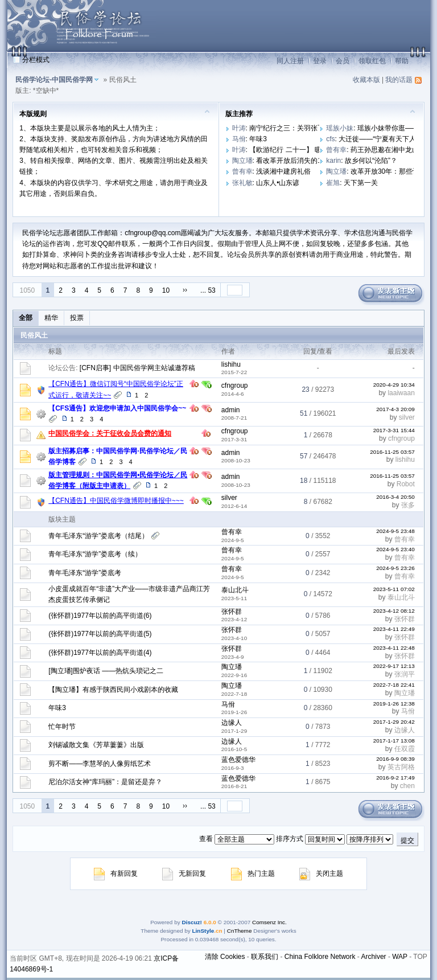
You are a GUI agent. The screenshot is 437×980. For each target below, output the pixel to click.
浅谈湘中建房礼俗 (283, 171)
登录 (320, 61)
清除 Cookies (225, 957)
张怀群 (232, 612)
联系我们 (265, 957)
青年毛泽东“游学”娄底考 (85, 573)
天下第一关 (361, 183)
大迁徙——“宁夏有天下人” (378, 139)
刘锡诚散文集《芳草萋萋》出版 (96, 745)
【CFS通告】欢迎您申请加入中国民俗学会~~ (117, 408)
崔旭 (333, 183)
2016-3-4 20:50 (395, 497)
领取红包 (372, 61)
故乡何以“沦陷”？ (371, 161)
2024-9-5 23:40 (395, 549)
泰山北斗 (235, 590)
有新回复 (116, 874)
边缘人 (232, 723)
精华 (51, 318)
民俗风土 (34, 335)
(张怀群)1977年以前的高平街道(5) (100, 634)
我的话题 (399, 80)
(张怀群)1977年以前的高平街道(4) (100, 653)
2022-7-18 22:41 (394, 685)
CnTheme (240, 931)
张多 (408, 505)
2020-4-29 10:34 (394, 385)
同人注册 (290, 61)
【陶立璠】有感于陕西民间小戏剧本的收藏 (113, 690)
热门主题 (253, 874)
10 (166, 290)
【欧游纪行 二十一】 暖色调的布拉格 (306, 150)
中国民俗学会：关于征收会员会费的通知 (110, 433)
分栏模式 (36, 60)
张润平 (405, 674)
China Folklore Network (320, 957)
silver (407, 417)
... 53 (208, 290)
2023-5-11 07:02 (394, 589)
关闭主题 (321, 874)
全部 (26, 318)
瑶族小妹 (340, 128)
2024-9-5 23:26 (395, 568)
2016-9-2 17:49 (395, 778)
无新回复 (184, 874)
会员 (343, 61)
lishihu (231, 364)
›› (185, 290)
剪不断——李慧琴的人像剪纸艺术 (100, 764)
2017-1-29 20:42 (394, 722)
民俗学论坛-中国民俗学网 (54, 80)
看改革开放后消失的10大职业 (301, 161)
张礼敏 (242, 183)
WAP (400, 957)
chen (407, 786)
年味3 (258, 139)
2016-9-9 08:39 (395, 759)
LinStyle (203, 931)
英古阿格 (401, 767)
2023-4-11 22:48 (394, 648)
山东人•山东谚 (278, 183)
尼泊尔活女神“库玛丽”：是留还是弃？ (105, 782)
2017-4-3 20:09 (395, 409)
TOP (420, 957)
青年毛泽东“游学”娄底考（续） (95, 554)
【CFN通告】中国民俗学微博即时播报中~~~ (116, 501)
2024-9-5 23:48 (395, 531)
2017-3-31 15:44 (394, 430)
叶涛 (239, 128)
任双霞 (405, 749)
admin (231, 410)
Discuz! (191, 922)
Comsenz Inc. (269, 922)
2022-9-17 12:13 (394, 666)
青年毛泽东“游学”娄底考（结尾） (98, 536)
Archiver (374, 957)
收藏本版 (366, 80)
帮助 (402, 61)
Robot (406, 484)
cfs (330, 139)
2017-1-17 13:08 (394, 741)
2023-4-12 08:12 (394, 611)
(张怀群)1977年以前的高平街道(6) (100, 616)
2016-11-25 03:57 (392, 452)
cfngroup (235, 386)
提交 (407, 840)
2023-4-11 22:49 (394, 629)
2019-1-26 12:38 (394, 704)
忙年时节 (62, 727)
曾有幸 (336, 150)
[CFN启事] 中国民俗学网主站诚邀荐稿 (137, 368)
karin (333, 161)
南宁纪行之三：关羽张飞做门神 (297, 128)
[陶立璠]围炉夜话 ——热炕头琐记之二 (106, 671)
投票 (77, 318)
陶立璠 (242, 161)
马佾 (239, 139)
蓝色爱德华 (238, 760)
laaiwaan (401, 393)
